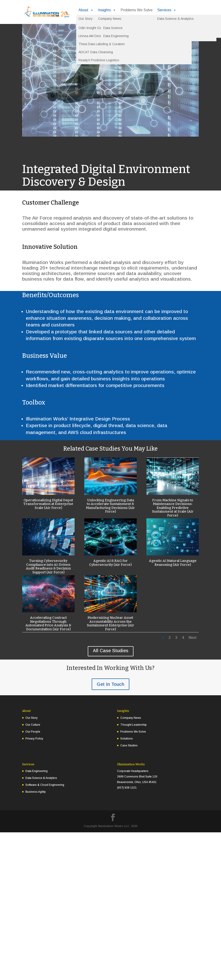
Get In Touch (110, 684)
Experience (115, 19)
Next (193, 638)
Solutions (89, 19)
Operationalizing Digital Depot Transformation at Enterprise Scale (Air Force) (48, 504)
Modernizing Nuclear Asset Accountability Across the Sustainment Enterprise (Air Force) (110, 623)
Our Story (32, 718)
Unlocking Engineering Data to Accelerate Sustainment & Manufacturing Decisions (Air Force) (110, 506)
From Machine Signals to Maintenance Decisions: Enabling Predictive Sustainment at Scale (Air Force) (173, 508)
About (86, 10)
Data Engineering (36, 771)
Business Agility (36, 792)
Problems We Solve (137, 10)
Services (167, 10)
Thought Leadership (133, 725)
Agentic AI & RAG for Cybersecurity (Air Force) (110, 563)
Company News (131, 718)
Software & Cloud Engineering (45, 785)
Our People (33, 732)
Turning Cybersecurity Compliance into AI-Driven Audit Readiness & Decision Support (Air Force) (48, 566)
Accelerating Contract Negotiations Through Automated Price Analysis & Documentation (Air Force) (48, 623)
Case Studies (129, 745)
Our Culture (33, 725)
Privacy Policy (34, 739)
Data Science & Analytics (41, 778)
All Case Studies (111, 651)
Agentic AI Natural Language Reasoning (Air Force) (173, 563)
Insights (107, 10)
